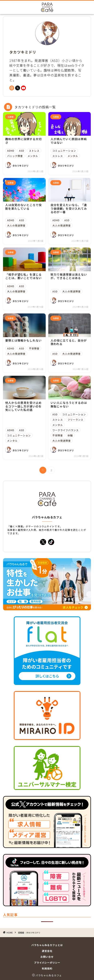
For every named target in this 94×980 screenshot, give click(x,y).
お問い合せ (47, 957)
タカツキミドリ (20, 166)
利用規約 (47, 968)
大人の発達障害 (16, 225)
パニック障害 (15, 156)
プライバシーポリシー (47, 963)
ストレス (34, 151)
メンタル (33, 156)
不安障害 (34, 348)
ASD (22, 151)
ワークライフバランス (65, 430)
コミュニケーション (64, 151)
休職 (70, 435)
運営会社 (47, 951)
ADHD (11, 151)
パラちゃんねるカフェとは (47, 945)
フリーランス (75, 420)
